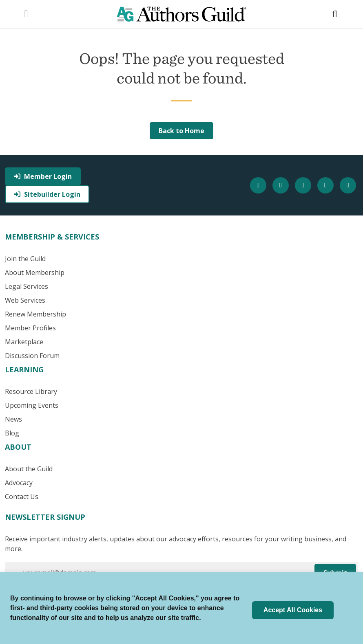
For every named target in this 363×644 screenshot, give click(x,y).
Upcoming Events (32, 405)
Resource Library (31, 391)
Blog (12, 433)
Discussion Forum (32, 356)
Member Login (43, 176)
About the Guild (29, 469)
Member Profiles (30, 328)
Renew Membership (35, 314)
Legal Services (27, 286)
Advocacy (19, 483)
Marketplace (24, 342)
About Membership (35, 273)
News (13, 419)
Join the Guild (25, 259)
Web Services (25, 300)
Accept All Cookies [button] (293, 610)
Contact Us (22, 497)
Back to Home (181, 131)
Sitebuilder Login (47, 194)
